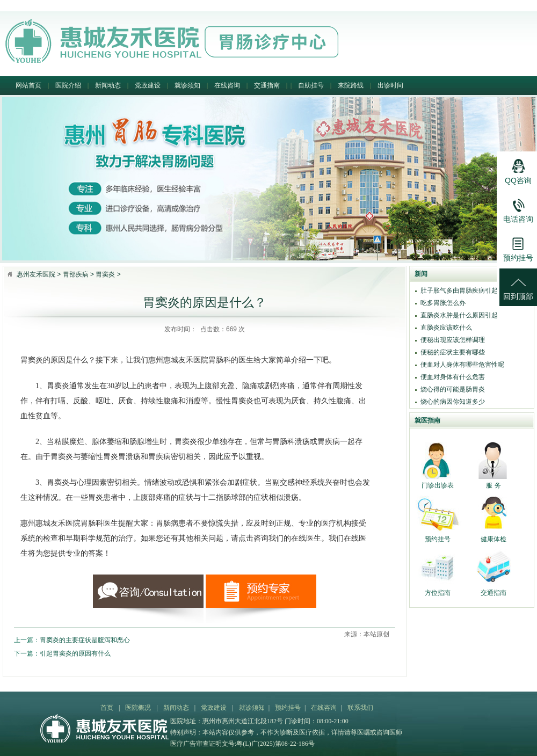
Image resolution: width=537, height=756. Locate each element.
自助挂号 (311, 85)
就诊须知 (187, 85)
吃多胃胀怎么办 (443, 303)
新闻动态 (108, 85)
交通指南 (267, 85)
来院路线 (351, 85)
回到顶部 (518, 285)
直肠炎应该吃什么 (446, 328)
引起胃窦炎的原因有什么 (75, 653)
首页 (107, 708)
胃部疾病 (76, 274)
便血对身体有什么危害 (453, 377)
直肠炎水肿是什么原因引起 (459, 315)
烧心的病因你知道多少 (453, 402)
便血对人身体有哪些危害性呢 (462, 365)
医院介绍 (68, 85)
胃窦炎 (105, 274)
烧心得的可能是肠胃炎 (453, 389)
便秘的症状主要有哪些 (453, 352)
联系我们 (360, 708)
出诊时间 (390, 85)
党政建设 (148, 85)
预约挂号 (288, 708)
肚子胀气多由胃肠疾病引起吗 (462, 290)
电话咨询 (518, 207)
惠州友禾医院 (36, 274)
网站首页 (28, 85)
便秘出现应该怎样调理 (453, 340)
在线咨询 (227, 85)
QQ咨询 (518, 169)
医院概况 (138, 708)
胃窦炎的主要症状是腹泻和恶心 (85, 640)
